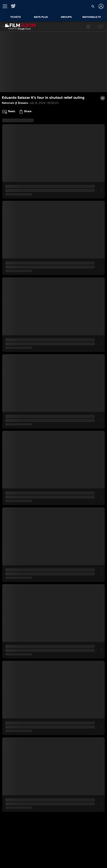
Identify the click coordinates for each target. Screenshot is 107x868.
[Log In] (100, 6)
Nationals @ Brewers (15, 103)
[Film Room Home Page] (19, 27)
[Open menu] (6, 6)
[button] (88, 27)
